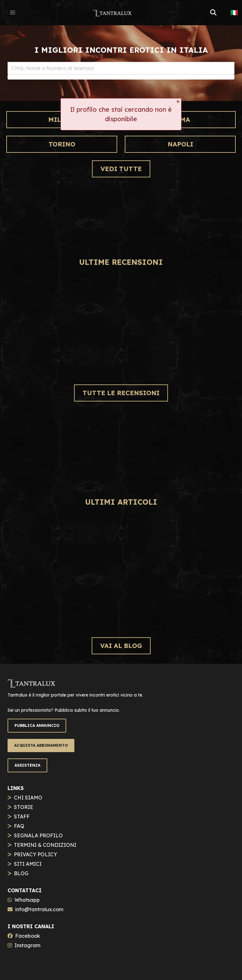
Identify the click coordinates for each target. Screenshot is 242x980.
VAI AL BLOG (121, 646)
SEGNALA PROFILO (38, 835)
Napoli (180, 144)
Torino (62, 144)
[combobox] (121, 68)
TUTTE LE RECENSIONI (121, 393)
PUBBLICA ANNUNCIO (37, 725)
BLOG (21, 873)
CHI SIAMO (28, 798)
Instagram (27, 945)
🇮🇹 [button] (234, 13)
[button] (13, 13)
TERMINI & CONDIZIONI (45, 845)
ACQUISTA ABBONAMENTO (41, 745)
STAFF (22, 817)
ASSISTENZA (27, 765)
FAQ (19, 826)
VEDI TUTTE (121, 169)
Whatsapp (27, 900)
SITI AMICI (28, 864)
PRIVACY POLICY (35, 854)
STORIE (23, 807)
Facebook (28, 936)
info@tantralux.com (39, 909)
